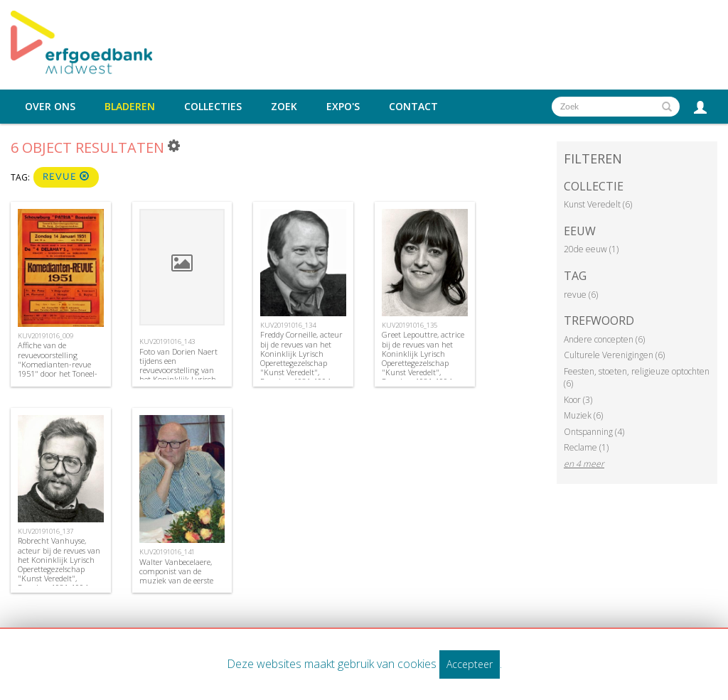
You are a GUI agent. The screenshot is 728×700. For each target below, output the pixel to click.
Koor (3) (578, 400)
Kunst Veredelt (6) (598, 204)
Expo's (343, 107)
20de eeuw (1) (591, 249)
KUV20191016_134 (288, 325)
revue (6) (581, 295)
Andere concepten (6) (604, 339)
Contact (413, 107)
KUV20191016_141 (167, 552)
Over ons (50, 107)
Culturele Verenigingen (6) (614, 355)
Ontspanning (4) (594, 432)
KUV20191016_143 (167, 341)
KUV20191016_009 (45, 336)
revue (66, 177)
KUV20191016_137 (45, 531)
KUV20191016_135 (409, 325)
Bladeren (130, 107)
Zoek (284, 107)
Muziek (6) (583, 415)
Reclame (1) (586, 447)
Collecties (213, 107)
